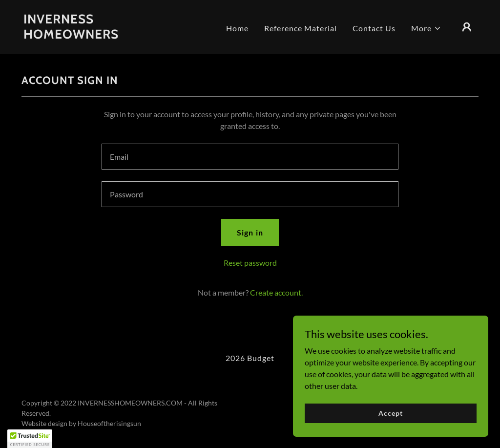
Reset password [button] (250, 263)
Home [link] (237, 28)
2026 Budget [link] (250, 358)
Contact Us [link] (374, 28)
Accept (390, 413)
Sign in (250, 232)
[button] (426, 28)
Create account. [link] (276, 292)
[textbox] (250, 157)
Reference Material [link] (301, 28)
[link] (87, 35)
